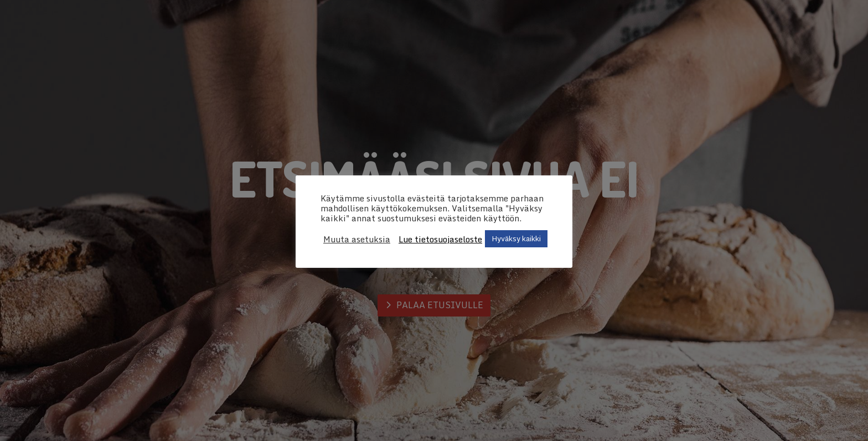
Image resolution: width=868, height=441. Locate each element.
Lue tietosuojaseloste (440, 239)
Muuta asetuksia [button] (357, 239)
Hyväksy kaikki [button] (516, 238)
